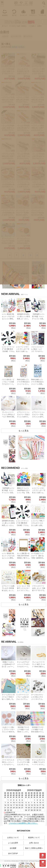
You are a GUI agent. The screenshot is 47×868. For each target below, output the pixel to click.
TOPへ (43, 856)
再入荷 (14, 13)
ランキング (23, 13)
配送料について (34, 838)
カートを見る (43, 863)
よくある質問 (13, 843)
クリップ (5, 36)
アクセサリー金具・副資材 (17, 26)
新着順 (21, 47)
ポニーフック (28, 36)
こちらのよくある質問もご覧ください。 (23, 823)
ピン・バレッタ (16, 36)
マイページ (42, 13)
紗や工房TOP (13, 853)
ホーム (4, 26)
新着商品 (5, 13)
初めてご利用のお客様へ (34, 848)
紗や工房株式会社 (22, 861)
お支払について (13, 838)
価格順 (15, 47)
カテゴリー (33, 13)
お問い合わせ (34, 843)
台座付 (39, 26)
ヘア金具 (32, 26)
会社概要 (13, 848)
